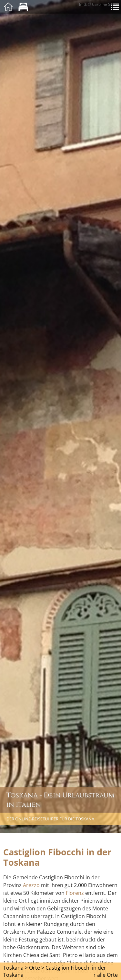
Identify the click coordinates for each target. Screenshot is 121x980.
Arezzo (31, 885)
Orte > (37, 968)
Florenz (75, 893)
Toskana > (15, 968)
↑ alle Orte (106, 975)
